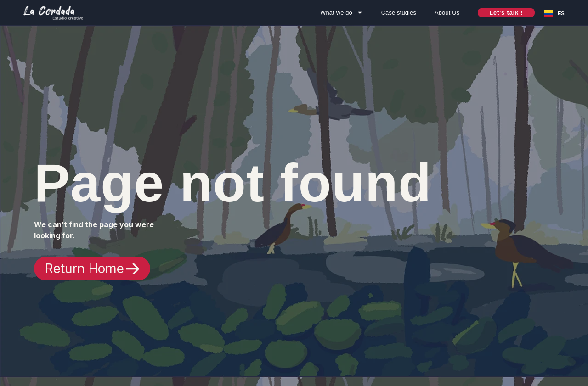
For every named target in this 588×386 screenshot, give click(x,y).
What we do (341, 13)
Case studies (399, 13)
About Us (447, 13)
